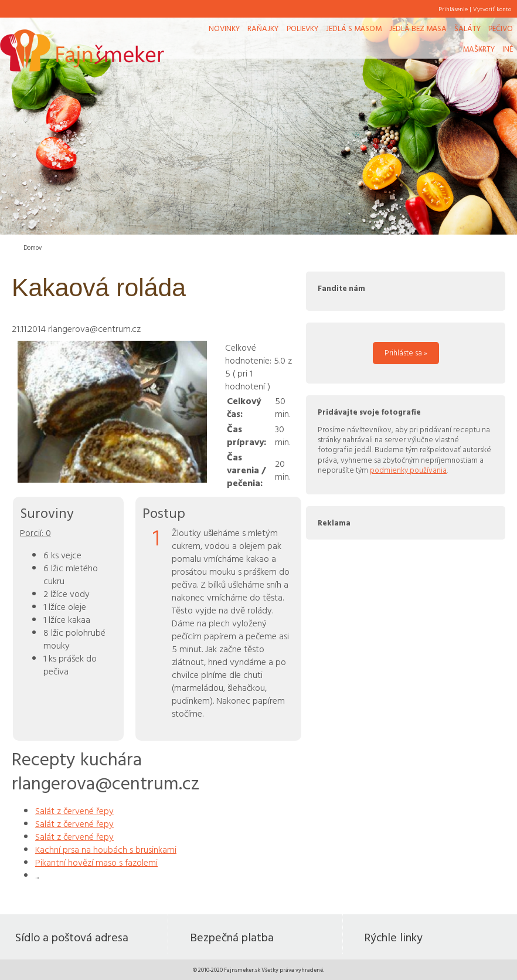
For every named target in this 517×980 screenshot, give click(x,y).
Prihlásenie (453, 9)
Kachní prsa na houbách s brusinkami (106, 849)
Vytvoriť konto (492, 9)
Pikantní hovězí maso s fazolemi (96, 862)
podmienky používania (408, 470)
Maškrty (479, 49)
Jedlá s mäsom (354, 28)
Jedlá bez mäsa (418, 28)
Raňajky (263, 28)
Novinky (224, 28)
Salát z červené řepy (74, 811)
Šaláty (467, 28)
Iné (508, 49)
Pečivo (501, 28)
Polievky (302, 28)
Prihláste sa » (406, 352)
